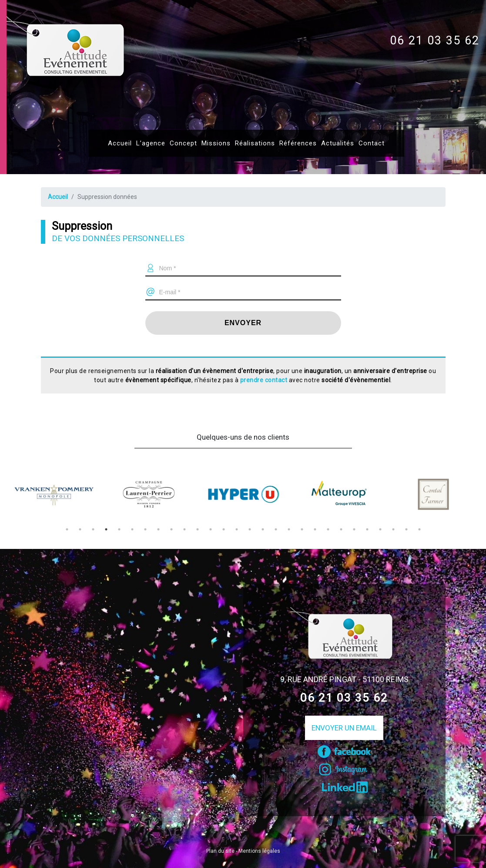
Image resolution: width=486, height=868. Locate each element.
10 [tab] (184, 529)
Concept (183, 143)
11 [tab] (198, 529)
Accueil (120, 143)
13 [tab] (224, 529)
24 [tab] (367, 529)
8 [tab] (158, 529)
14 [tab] (237, 529)
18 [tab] (289, 529)
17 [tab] (276, 529)
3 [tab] (93, 529)
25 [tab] (380, 529)
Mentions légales (259, 851)
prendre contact (264, 380)
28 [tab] (419, 529)
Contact (372, 143)
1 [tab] (67, 529)
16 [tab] (263, 529)
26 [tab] (393, 529)
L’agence (151, 143)
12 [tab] (211, 529)
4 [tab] (106, 529)
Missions (216, 143)
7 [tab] (145, 529)
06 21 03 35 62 (435, 40)
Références (298, 143)
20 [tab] (315, 529)
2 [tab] (80, 529)
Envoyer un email (344, 728)
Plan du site (220, 851)
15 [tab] (250, 529)
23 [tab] (354, 529)
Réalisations (255, 143)
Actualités (338, 143)
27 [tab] (406, 529)
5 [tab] (119, 529)
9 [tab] (171, 529)
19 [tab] (302, 529)
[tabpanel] (54, 494)
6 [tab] (132, 529)
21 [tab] (328, 529)
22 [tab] (341, 529)
